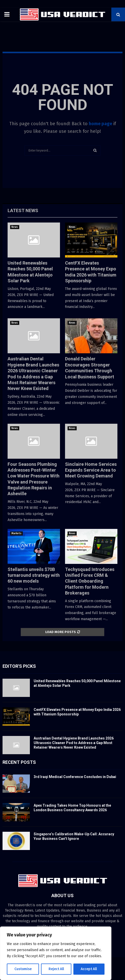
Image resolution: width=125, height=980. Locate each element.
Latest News (23, 210)
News (15, 227)
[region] (56, 953)
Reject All (56, 969)
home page (100, 124)
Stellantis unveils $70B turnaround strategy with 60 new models (34, 575)
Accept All (89, 969)
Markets (16, 533)
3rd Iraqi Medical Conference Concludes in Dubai (75, 777)
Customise (23, 969)
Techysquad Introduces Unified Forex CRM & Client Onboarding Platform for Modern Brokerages (90, 581)
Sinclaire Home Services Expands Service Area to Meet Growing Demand (91, 470)
